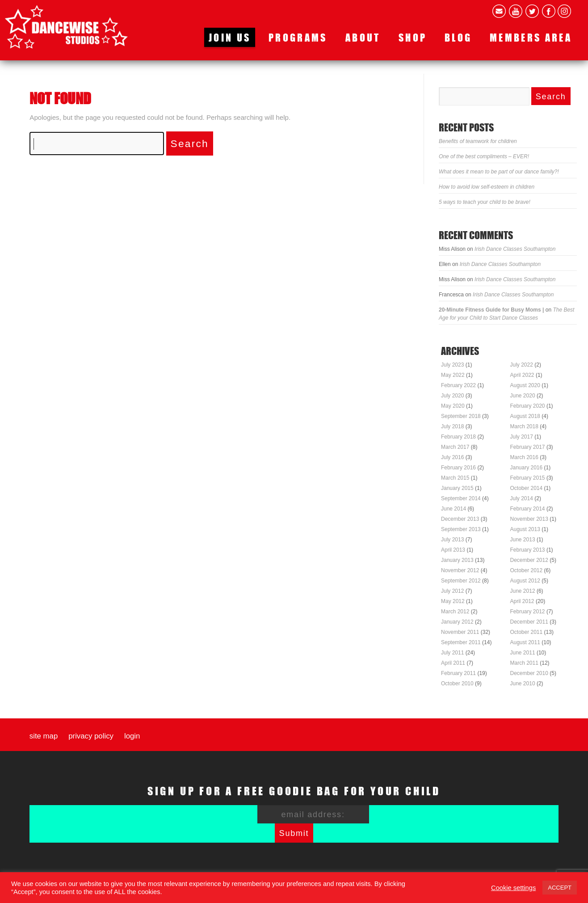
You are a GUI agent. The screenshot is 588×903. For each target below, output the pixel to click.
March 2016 (524, 457)
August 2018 (525, 416)
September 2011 (461, 642)
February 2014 (528, 509)
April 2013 (453, 550)
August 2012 (525, 581)
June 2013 (523, 540)
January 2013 (457, 560)
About (363, 37)
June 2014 (454, 509)
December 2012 (529, 560)
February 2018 (458, 437)
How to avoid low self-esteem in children (487, 187)
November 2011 (460, 632)
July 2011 (452, 653)
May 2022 (453, 375)
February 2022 (458, 385)
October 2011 (527, 632)
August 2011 (525, 642)
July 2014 (522, 498)
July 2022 (522, 365)
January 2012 (457, 622)
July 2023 (452, 365)
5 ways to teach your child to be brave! (485, 202)
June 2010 (523, 684)
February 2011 (458, 673)
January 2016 (527, 468)
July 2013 (452, 540)
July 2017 (522, 437)
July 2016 (452, 457)
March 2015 (455, 478)
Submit (294, 833)
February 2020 (528, 406)
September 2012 (461, 581)
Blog (458, 37)
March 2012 (455, 612)
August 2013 (525, 529)
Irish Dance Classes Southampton (515, 249)
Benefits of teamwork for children (478, 141)
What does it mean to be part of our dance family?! (499, 172)
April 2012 (522, 601)
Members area (531, 37)
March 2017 (455, 447)
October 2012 (527, 570)
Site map (44, 736)
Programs (298, 37)
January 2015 (457, 488)
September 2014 (461, 498)
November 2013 (529, 519)
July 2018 (452, 426)
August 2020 (525, 385)
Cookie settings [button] (513, 888)
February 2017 (528, 447)
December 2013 (460, 519)
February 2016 (458, 468)
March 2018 (524, 426)
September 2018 (461, 416)
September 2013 (461, 529)
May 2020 (453, 406)
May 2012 (453, 601)
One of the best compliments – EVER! (484, 156)
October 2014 (527, 488)
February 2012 (528, 612)
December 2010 (529, 673)
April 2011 (453, 663)
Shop (413, 37)
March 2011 (524, 663)
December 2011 (529, 622)
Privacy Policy (91, 736)
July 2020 (452, 396)
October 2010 (457, 684)
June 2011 (523, 653)
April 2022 (522, 375)
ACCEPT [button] (560, 888)
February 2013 (528, 550)
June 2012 (523, 591)
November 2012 (460, 570)
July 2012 (452, 591)
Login (132, 736)
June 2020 (523, 396)
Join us (230, 37)
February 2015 (528, 478)
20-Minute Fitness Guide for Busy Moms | (491, 310)
